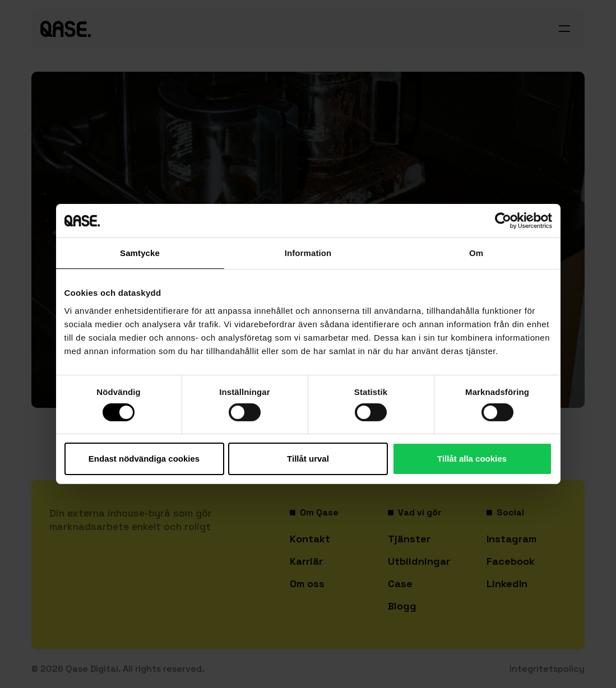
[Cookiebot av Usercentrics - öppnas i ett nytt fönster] (503, 221)
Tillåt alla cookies (472, 459)
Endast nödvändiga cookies (144, 459)
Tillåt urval (308, 459)
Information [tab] (308, 253)
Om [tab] (476, 253)
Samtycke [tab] (140, 253)
